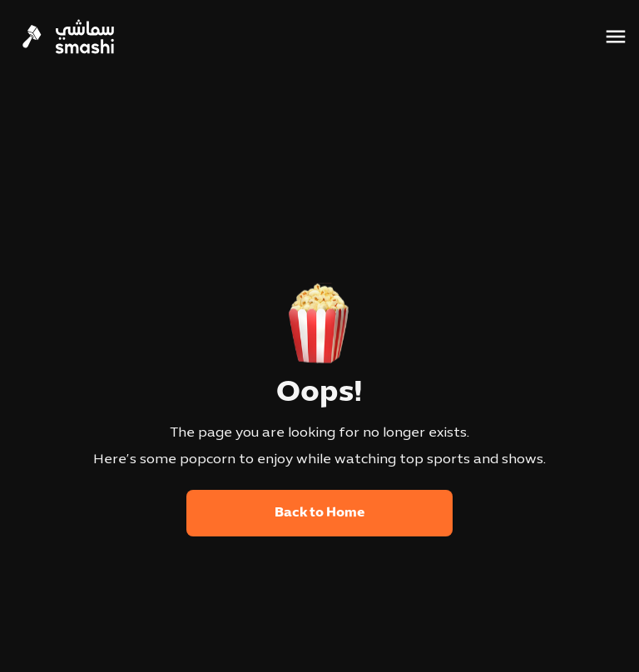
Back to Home (320, 513)
